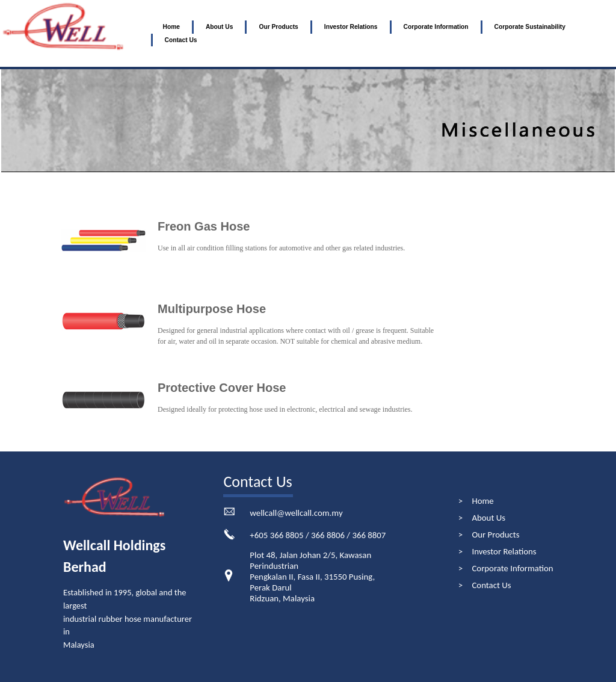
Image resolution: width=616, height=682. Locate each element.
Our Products (278, 27)
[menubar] (383, 34)
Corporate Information (436, 27)
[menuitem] (171, 27)
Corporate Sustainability (530, 27)
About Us (219, 27)
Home (171, 27)
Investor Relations (351, 27)
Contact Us (181, 40)
